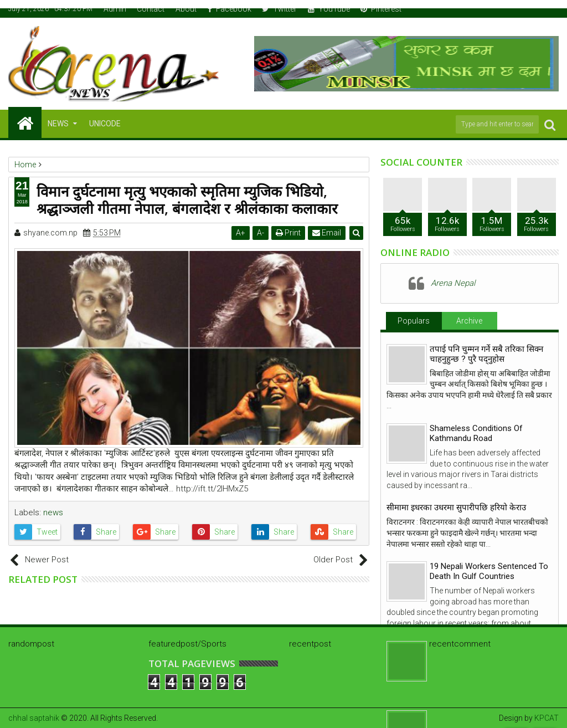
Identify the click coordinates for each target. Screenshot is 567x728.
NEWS (58, 124)
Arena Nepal (453, 283)
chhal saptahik (34, 718)
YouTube (329, 9)
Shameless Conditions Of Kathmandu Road (476, 433)
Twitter (279, 9)
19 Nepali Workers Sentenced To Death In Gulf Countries (489, 571)
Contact (151, 9)
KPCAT (547, 718)
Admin (115, 9)
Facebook (230, 9)
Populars (414, 321)
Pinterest (381, 9)
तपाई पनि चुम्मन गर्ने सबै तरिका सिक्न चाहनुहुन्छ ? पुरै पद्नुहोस (486, 354)
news (53, 512)
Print (288, 233)
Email (327, 233)
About (186, 9)
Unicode (105, 124)
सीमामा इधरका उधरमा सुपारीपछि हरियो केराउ (456, 507)
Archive (469, 321)
